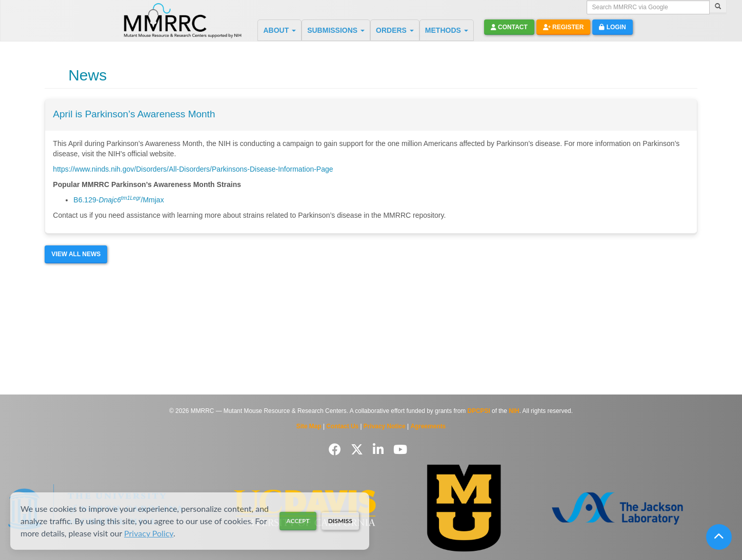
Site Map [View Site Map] (309, 426)
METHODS (447, 30)
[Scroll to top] (719, 537)
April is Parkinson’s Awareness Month (134, 114)
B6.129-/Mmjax (118, 200)
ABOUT (279, 30)
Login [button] (612, 27)
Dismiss (340, 521)
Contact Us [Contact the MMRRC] (342, 426)
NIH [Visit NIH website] (514, 411)
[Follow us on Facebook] (337, 450)
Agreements (428, 426)
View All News (76, 254)
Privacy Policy (149, 533)
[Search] (718, 7)
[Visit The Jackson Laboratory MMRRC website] (617, 508)
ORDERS (395, 30)
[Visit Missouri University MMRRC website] (464, 508)
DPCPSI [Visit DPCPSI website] (479, 411)
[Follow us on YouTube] (400, 450)
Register (564, 27)
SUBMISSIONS (336, 30)
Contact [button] (509, 27)
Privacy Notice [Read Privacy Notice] (385, 426)
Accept (298, 521)
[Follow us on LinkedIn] (380, 450)
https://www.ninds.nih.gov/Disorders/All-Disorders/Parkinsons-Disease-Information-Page (193, 169)
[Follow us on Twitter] (359, 450)
